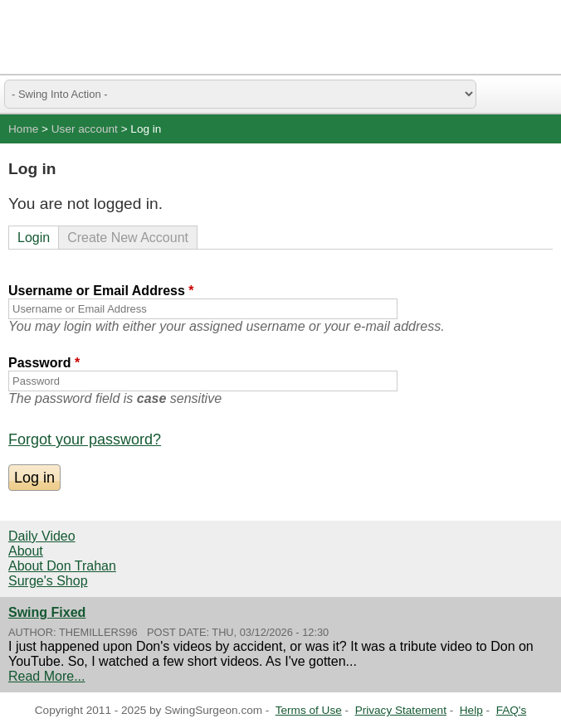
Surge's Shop (48, 581)
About (26, 551)
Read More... (46, 676)
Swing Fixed (47, 612)
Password (44, 363)
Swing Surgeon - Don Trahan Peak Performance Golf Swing (91, 37)
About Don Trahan (62, 566)
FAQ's (512, 710)
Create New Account (128, 238)
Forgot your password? (85, 439)
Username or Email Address (101, 291)
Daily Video (42, 536)
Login (34, 238)
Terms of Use (309, 710)
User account (85, 129)
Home (23, 129)
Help (471, 710)
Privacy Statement (401, 710)
